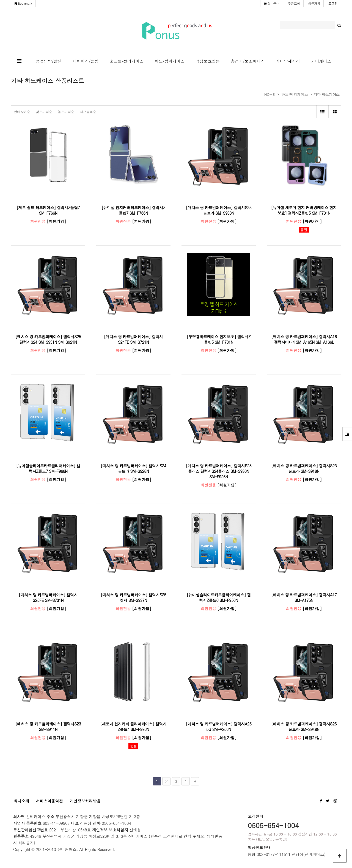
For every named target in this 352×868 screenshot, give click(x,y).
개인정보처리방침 (85, 801)
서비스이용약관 (50, 801)
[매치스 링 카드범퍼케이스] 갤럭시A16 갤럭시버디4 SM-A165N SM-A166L (304, 339)
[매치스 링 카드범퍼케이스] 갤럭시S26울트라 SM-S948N (304, 727)
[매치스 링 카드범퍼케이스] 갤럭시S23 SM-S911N (48, 727)
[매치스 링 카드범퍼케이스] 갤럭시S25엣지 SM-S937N (133, 597)
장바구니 (272, 3)
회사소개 (21, 801)
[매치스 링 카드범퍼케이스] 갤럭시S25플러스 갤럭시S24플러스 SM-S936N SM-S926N (219, 471)
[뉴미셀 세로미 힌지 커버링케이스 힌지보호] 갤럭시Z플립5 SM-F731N (304, 210)
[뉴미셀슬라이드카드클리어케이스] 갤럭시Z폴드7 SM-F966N (48, 468)
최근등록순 (88, 112)
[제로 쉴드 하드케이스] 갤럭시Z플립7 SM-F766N (48, 210)
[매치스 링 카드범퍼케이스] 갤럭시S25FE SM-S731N (48, 597)
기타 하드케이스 (327, 94)
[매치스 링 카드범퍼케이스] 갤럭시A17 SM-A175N (304, 597)
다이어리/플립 (86, 61)
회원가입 (314, 3)
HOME (269, 94)
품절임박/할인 (49, 61)
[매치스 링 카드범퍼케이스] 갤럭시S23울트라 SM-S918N (304, 468)
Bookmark (23, 3)
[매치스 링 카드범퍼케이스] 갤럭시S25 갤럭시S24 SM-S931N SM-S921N (48, 339)
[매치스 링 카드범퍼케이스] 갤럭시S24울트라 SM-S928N (133, 468)
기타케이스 (321, 61)
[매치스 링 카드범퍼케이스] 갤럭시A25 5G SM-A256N (219, 727)
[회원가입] (56, 221)
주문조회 (294, 3)
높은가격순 (66, 112)
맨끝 (195, 781)
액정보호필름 (208, 61)
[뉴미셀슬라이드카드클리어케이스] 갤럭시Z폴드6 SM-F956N (218, 597)
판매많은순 (22, 112)
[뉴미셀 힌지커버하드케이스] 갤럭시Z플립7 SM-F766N (133, 210)
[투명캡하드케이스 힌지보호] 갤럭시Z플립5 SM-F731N (219, 339)
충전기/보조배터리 (248, 61)
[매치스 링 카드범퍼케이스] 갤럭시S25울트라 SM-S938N (219, 210)
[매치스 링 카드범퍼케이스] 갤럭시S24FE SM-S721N (134, 339)
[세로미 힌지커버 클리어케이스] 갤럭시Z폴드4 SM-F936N (133, 727)
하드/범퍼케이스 (170, 61)
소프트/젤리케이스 (127, 61)
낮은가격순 (44, 112)
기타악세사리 (288, 61)
